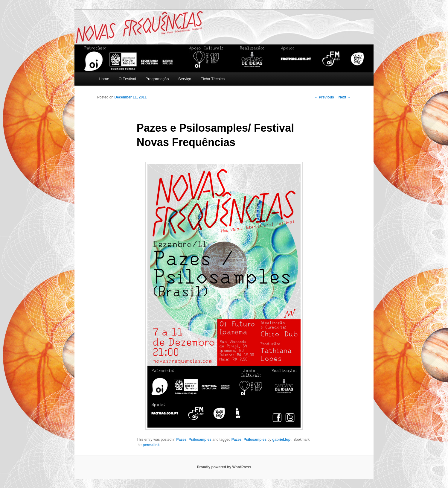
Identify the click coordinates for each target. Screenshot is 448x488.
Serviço (185, 79)
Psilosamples (200, 440)
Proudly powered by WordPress (224, 467)
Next (345, 97)
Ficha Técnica (213, 79)
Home (104, 79)
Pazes (182, 440)
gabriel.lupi (282, 440)
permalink (151, 445)
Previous (324, 97)
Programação (157, 79)
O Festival (127, 79)
